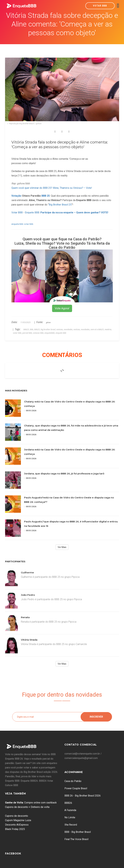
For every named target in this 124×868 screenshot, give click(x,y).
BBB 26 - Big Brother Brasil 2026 (83, 796)
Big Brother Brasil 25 (60, 205)
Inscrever (96, 717)
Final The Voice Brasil (76, 839)
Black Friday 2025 (15, 829)
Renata (25, 617)
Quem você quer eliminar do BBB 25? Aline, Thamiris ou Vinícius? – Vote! (52, 188)
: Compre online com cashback (31, 803)
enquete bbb (17, 224)
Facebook (13, 854)
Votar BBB (100, 6)
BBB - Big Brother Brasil (78, 832)
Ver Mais (62, 547)
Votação (16, 196)
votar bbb (29, 224)
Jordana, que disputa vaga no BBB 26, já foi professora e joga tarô (64, 474)
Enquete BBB (32, 213)
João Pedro (28, 595)
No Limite (70, 817)
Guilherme (27, 572)
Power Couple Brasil (76, 788)
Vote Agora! (62, 308)
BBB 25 (46, 196)
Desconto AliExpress (17, 825)
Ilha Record (71, 825)
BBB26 (68, 803)
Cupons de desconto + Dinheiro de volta (27, 807)
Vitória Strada (29, 640)
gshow (48, 322)
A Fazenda (70, 810)
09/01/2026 (30, 411)
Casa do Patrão (73, 781)
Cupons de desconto (17, 816)
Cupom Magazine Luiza (18, 820)
